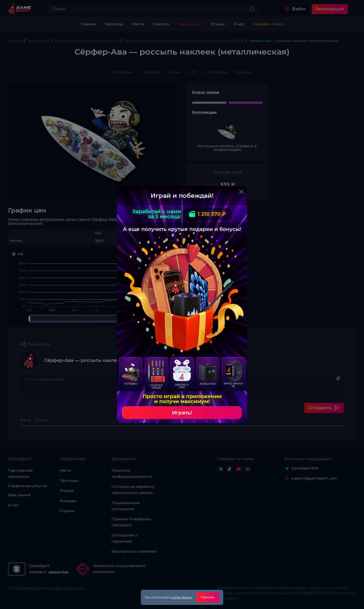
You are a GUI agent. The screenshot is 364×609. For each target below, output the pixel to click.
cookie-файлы (181, 597)
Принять (208, 597)
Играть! (182, 413)
